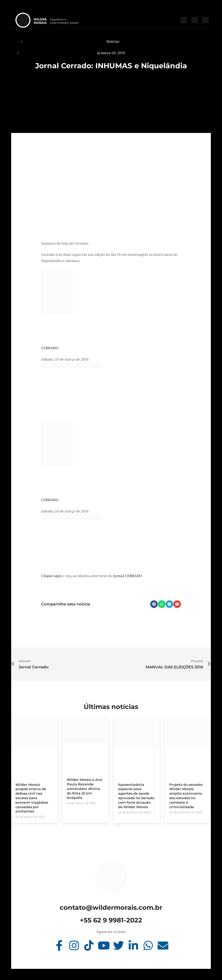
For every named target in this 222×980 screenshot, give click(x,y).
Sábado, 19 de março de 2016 (65, 359)
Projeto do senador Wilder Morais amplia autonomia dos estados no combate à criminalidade (186, 796)
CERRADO (50, 348)
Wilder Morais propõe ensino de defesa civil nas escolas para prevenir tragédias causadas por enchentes (32, 798)
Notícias (113, 41)
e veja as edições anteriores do (92, 576)
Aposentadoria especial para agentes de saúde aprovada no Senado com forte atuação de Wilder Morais (136, 796)
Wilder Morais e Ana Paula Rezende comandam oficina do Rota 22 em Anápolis (84, 789)
